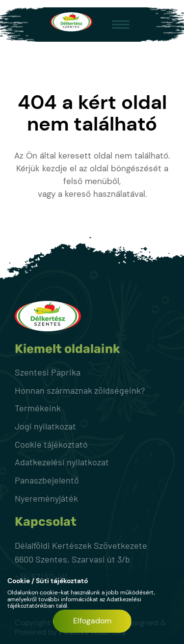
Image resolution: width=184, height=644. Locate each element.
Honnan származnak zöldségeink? (80, 390)
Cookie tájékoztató (51, 444)
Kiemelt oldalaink (67, 349)
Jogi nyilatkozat (45, 426)
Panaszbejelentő (47, 480)
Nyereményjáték (46, 498)
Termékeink (38, 408)
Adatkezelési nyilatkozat (62, 462)
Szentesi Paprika (48, 372)
